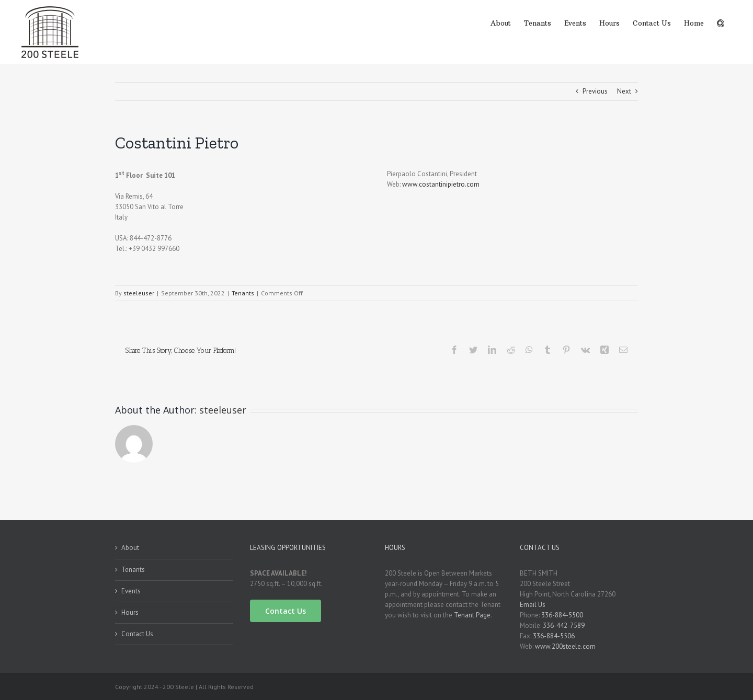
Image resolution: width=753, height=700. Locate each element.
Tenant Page (472, 615)
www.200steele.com (565, 646)
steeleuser (139, 293)
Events (131, 591)
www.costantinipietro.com (441, 184)
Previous (595, 91)
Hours (130, 612)
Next (624, 91)
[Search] (721, 22)
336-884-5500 (562, 615)
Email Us (533, 605)
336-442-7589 (564, 626)
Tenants (243, 293)
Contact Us (137, 634)
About (130, 548)
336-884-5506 (554, 636)
